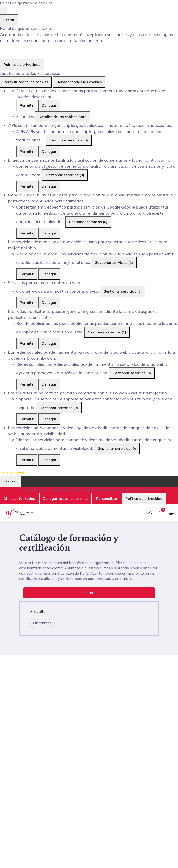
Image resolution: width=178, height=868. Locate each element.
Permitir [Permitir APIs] (27, 151)
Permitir (27, 105)
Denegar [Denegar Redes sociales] (49, 384)
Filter (89, 593)
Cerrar (9, 20)
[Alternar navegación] (172, 515)
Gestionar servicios (69, 140)
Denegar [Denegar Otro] (49, 303)
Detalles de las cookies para (63, 117)
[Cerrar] (4, 11)
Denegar (49, 105)
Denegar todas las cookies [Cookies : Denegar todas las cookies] (79, 82)
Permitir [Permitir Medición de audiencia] (27, 274)
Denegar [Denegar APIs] (49, 151)
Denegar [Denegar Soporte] (49, 419)
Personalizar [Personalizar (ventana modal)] (107, 499)
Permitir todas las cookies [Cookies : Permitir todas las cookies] (26, 82)
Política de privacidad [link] (22, 65)
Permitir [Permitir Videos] (27, 460)
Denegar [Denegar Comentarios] (49, 186)
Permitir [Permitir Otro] (27, 303)
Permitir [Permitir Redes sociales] (27, 384)
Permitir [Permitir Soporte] (27, 419)
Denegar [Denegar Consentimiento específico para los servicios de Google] (49, 233)
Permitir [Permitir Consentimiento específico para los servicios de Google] (27, 233)
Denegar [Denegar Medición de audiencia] (49, 274)
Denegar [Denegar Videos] (49, 460)
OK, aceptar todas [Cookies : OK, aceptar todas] (19, 499)
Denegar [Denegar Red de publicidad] (49, 343)
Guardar (11, 481)
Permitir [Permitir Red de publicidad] (27, 343)
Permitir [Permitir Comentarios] (27, 186)
